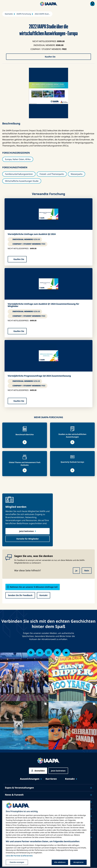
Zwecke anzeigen (17, 862)
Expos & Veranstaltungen (19, 788)
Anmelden (40, 771)
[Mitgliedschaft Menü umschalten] (92, 4)
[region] (46, 833)
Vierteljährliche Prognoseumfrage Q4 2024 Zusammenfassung (39, 376)
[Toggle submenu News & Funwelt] (91, 795)
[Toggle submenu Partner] (91, 837)
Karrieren (51, 779)
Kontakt (43, 595)
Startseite (9, 14)
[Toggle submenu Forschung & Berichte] (91, 823)
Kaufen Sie (50, 57)
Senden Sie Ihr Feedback (20, 595)
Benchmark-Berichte (25, 435)
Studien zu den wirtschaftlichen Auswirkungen (72, 436)
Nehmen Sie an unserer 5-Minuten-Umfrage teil (34, 587)
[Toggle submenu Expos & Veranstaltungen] (91, 788)
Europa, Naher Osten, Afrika (18, 159)
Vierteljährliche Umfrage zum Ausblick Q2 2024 (32, 234)
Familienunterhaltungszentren (19, 174)
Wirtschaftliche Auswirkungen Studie (22, 181)
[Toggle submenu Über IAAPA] (91, 830)
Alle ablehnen (60, 862)
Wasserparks (77, 174)
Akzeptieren (78, 862)
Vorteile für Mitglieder (28, 539)
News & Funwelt (14, 795)
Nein (87, 571)
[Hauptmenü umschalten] (5, 4)
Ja (76, 571)
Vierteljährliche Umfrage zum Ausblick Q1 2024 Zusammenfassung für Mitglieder (43, 305)
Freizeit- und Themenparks (52, 174)
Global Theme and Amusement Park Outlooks (25, 464)
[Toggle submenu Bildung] (91, 802)
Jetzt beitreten (26, 531)
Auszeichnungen (30, 779)
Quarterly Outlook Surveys (72, 462)
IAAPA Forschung (24, 14)
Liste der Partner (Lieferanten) (19, 855)
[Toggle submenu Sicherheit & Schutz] (91, 809)
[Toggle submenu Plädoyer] (91, 816)
